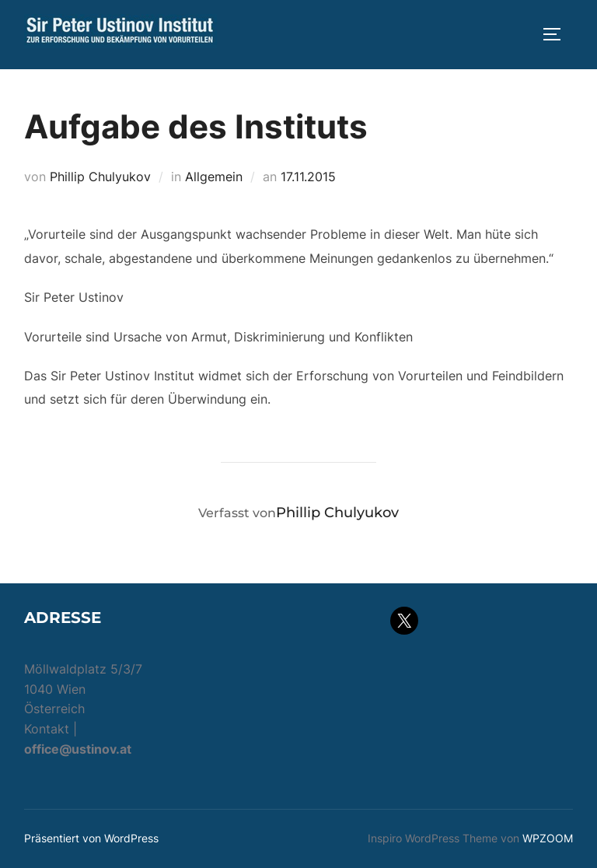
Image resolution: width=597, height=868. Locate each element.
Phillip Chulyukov (100, 177)
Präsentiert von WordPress (91, 838)
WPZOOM (548, 838)
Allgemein (214, 177)
